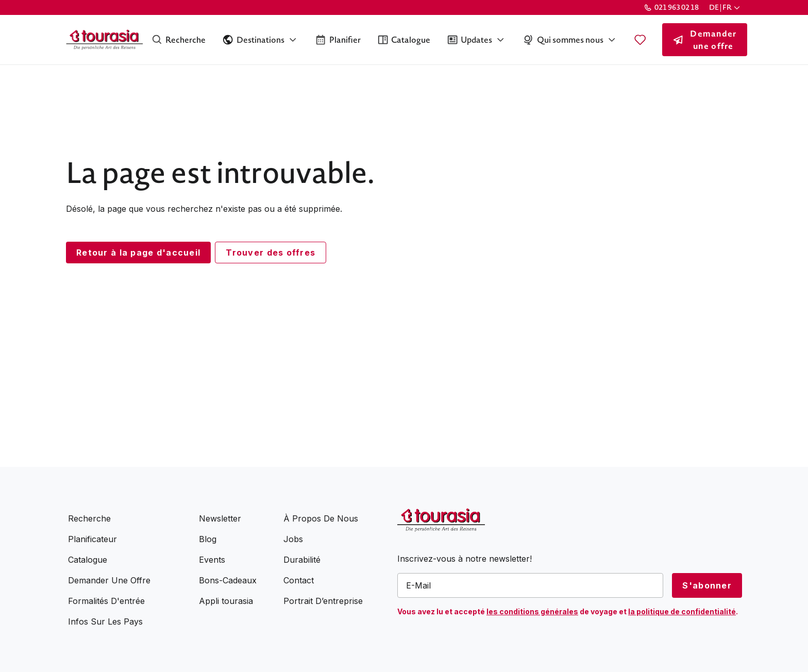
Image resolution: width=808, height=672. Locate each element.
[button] (726, 7)
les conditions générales (532, 611)
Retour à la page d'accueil (138, 253)
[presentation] (476, 641)
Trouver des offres (271, 253)
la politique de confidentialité (682, 611)
